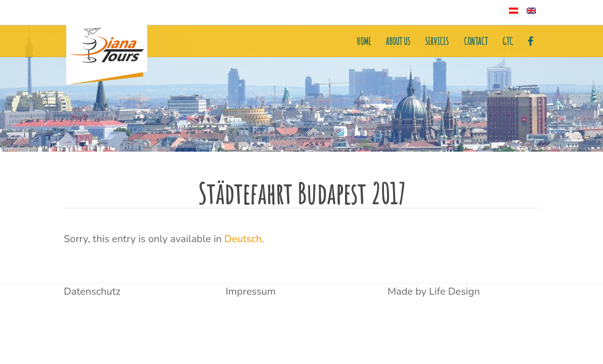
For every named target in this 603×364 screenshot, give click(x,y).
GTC (508, 41)
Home (364, 41)
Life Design (455, 291)
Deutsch (243, 239)
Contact (476, 41)
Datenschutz (92, 291)
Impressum (251, 291)
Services (437, 41)
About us (398, 41)
